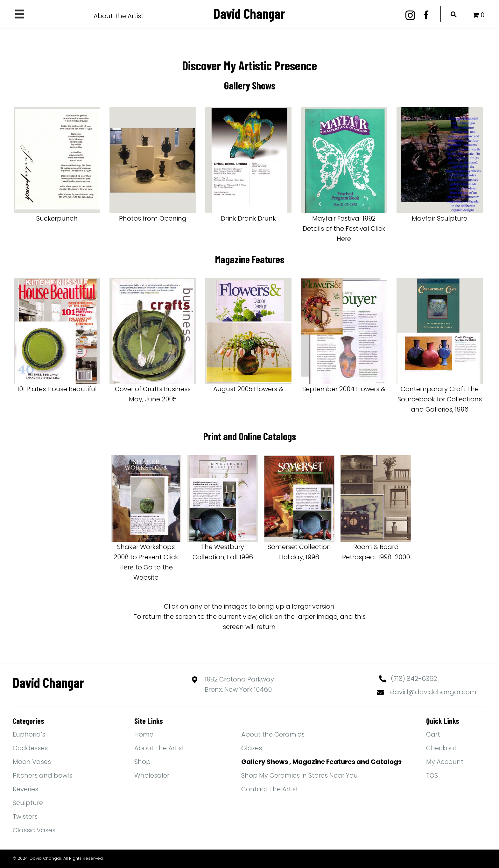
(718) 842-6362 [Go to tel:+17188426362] (414, 679)
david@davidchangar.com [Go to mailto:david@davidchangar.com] (433, 692)
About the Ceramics (273, 734)
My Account (445, 762)
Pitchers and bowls (42, 775)
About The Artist (119, 16)
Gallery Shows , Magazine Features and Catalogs (321, 762)
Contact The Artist (270, 789)
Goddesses (30, 748)
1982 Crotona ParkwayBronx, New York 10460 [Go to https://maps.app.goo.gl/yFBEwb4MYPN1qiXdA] (239, 684)
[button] (410, 15)
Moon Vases (32, 762)
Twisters (25, 816)
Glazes (252, 748)
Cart (433, 734)
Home (144, 734)
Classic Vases (34, 830)
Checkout (441, 748)
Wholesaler (152, 775)
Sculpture (28, 803)
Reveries (25, 789)
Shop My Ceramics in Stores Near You (299, 775)
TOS (432, 775)
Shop (142, 762)
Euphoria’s (29, 734)
